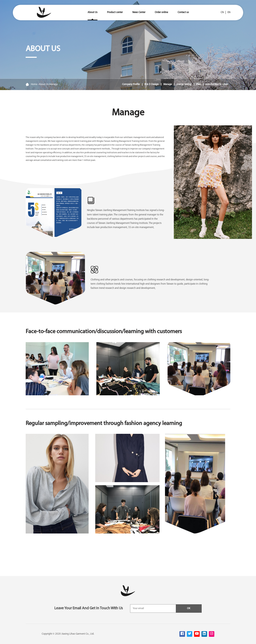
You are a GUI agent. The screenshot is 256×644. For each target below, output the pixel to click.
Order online (161, 12)
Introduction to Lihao (217, 84)
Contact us (183, 12)
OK (189, 608)
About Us (93, 12)
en (229, 12)
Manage (54, 84)
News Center (139, 12)
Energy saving (184, 84)
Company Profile (131, 84)
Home (31, 85)
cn (222, 12)
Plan (198, 84)
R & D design (152, 84)
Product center (115, 12)
